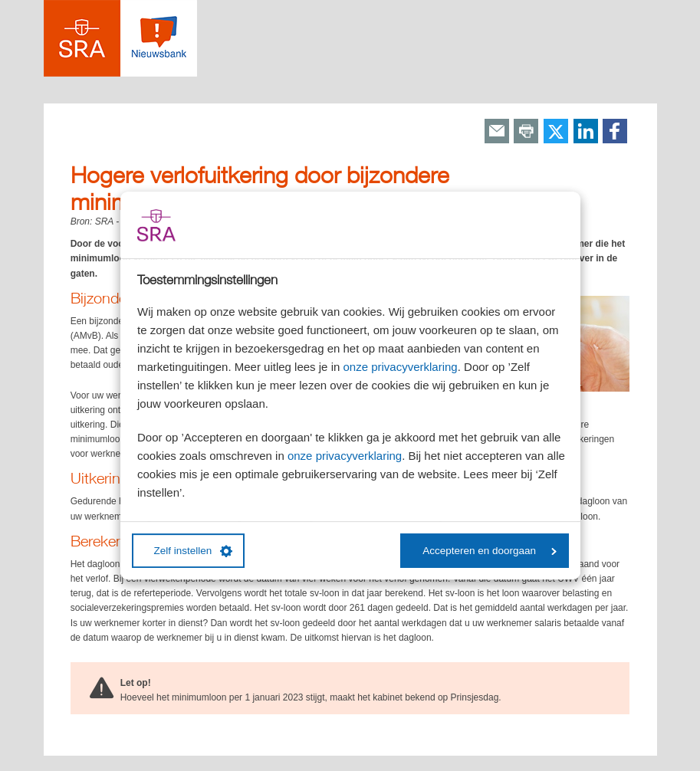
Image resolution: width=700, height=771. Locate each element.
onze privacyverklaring (400, 367)
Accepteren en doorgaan (490, 551)
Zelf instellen (194, 551)
